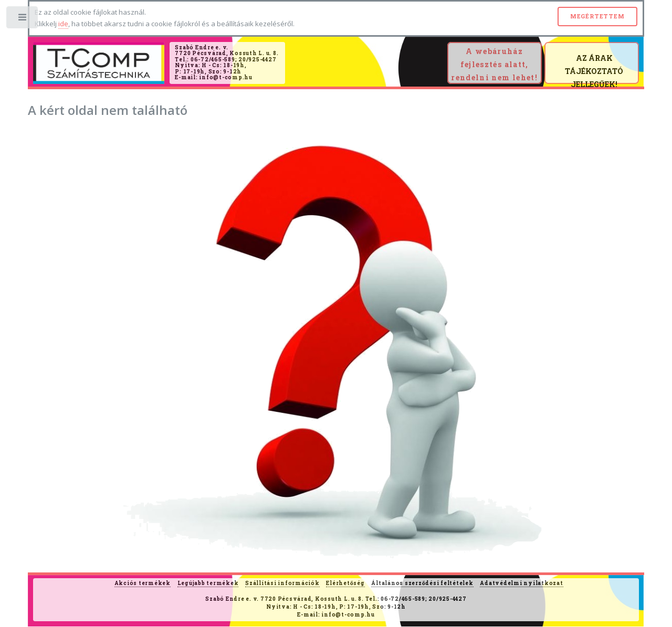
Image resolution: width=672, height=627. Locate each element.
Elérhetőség (345, 583)
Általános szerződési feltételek (422, 583)
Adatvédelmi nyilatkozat (521, 583)
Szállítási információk (282, 583)
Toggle (23, 20)
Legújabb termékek (208, 583)
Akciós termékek (143, 583)
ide (63, 24)
